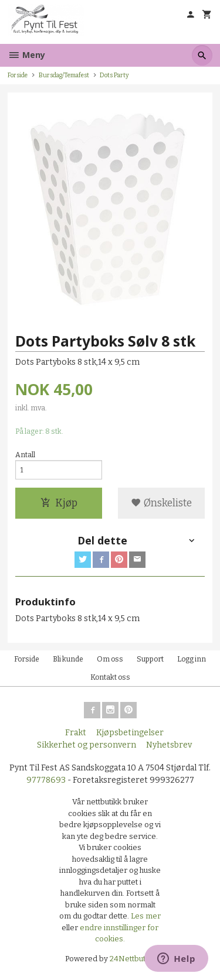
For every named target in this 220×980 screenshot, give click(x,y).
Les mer (146, 916)
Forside (18, 75)
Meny (26, 55)
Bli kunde (68, 659)
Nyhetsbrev (169, 745)
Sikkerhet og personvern (87, 745)
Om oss (110, 659)
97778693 (46, 780)
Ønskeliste (161, 503)
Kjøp (59, 503)
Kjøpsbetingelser (130, 733)
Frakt (76, 733)
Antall (25, 455)
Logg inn (192, 659)
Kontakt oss (110, 677)
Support (150, 659)
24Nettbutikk (133, 959)
